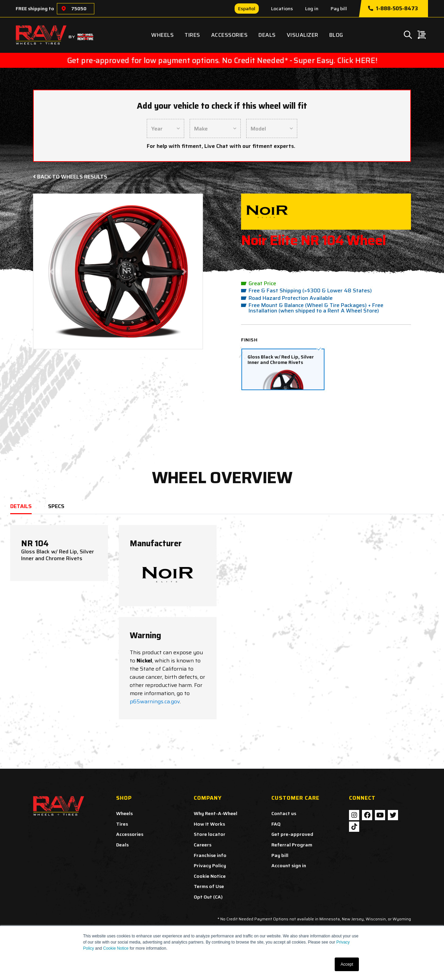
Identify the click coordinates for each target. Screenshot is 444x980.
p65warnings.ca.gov (155, 701)
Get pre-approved (292, 834)
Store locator (210, 834)
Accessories (229, 35)
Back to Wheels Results (70, 177)
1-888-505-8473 (393, 9)
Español (247, 9)
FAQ (276, 824)
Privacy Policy (210, 866)
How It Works (209, 824)
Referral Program (292, 845)
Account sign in (289, 866)
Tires (192, 35)
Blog (336, 35)
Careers (203, 845)
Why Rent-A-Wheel (216, 813)
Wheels (162, 35)
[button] (52, 271)
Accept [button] (347, 964)
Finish (249, 340)
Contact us (284, 813)
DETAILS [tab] (21, 506)
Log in (312, 9)
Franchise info (210, 855)
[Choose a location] (64, 9)
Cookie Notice (116, 948)
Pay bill (339, 9)
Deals (267, 35)
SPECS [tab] (56, 506)
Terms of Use (209, 886)
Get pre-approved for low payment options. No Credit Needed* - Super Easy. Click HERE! (222, 60)
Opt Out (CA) (208, 897)
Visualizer (303, 35)
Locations (282, 9)
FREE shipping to (35, 9)
